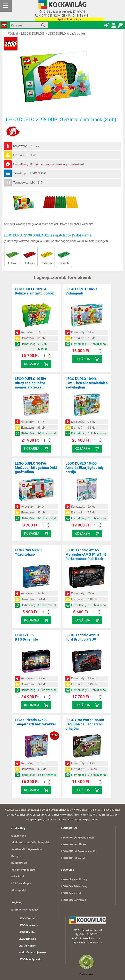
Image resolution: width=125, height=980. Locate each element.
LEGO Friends (27, 946)
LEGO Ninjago (27, 939)
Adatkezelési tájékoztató (27, 849)
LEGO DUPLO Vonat (73, 858)
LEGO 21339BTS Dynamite (26, 637)
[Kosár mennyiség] (44, 356)
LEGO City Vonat (71, 893)
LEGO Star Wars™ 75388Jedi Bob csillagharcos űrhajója (85, 724)
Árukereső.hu (86, 974)
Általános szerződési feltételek (30, 842)
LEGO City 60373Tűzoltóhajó (28, 552)
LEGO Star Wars (28, 925)
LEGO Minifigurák (29, 959)
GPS (81, 12)
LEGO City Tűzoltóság (74, 886)
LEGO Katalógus (21, 883)
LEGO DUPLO (38, 173)
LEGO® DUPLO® (33, 34)
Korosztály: (20, 146)
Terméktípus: (21, 173)
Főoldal (13, 34)
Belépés (16, 856)
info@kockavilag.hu (89, 938)
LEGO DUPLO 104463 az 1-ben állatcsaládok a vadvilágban (87, 383)
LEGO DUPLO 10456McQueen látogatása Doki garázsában (36, 468)
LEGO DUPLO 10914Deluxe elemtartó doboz (34, 291)
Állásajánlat (19, 890)
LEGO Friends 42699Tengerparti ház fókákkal (35, 722)
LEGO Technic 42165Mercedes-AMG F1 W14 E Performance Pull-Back (86, 554)
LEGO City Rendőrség (74, 879)
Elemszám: (20, 155)
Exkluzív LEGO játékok (32, 952)
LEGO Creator (27, 932)
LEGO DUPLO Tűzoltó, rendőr (79, 851)
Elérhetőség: (21, 164)
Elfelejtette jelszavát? (25, 910)
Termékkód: (21, 183)
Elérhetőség (19, 836)
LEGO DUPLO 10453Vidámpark (81, 291)
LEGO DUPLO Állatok (74, 844)
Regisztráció (19, 863)
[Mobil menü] (6, 6)
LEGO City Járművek (73, 900)
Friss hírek (18, 877)
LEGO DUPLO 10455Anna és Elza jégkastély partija (85, 468)
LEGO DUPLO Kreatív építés (67, 34)
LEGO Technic (27, 918)
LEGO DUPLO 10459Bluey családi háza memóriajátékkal (30, 383)
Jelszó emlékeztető (23, 870)
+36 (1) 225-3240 (49, 16)
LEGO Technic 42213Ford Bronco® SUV (82, 637)
